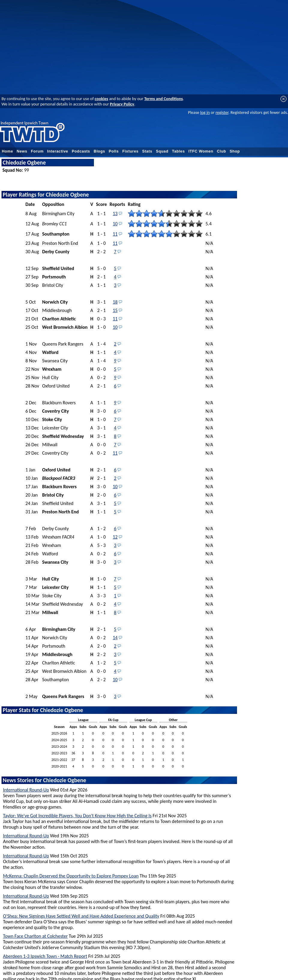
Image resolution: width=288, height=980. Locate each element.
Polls (114, 151)
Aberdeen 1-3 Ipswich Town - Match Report (45, 956)
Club (222, 151)
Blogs (99, 151)
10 (115, 224)
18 (115, 302)
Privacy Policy (122, 104)
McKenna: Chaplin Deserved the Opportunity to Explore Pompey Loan (71, 876)
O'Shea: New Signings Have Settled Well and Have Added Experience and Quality (81, 916)
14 (115, 638)
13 (115, 214)
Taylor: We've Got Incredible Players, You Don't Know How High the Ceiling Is (77, 816)
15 (115, 310)
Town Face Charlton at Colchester (35, 936)
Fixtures (130, 151)
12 (115, 537)
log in (205, 112)
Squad (162, 151)
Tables (178, 151)
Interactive (58, 151)
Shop (235, 151)
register (222, 112)
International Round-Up (26, 790)
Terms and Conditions (164, 99)
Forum (37, 151)
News (22, 151)
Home (7, 151)
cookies (102, 99)
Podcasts (81, 151)
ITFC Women (201, 151)
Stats (147, 151)
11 (115, 234)
